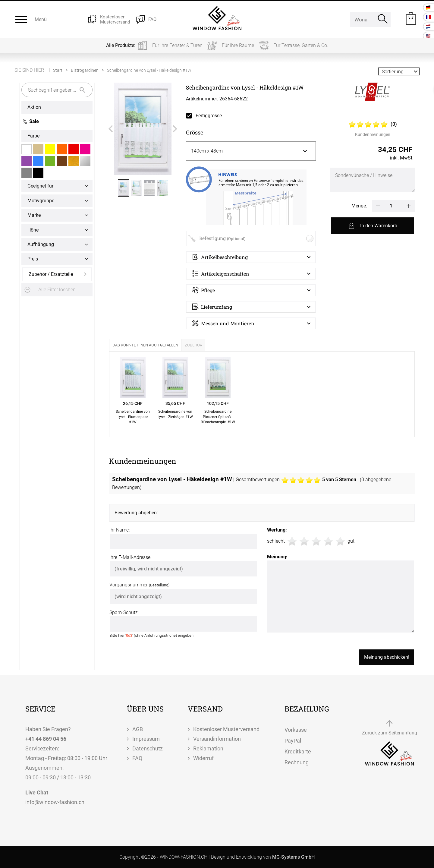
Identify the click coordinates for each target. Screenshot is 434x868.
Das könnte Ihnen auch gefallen (145, 345)
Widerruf (203, 758)
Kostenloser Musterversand (226, 729)
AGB (138, 729)
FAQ (137, 758)
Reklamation (208, 748)
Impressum (146, 739)
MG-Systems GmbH (293, 857)
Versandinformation (217, 739)
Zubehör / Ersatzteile (51, 274)
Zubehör (193, 345)
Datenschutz (148, 748)
